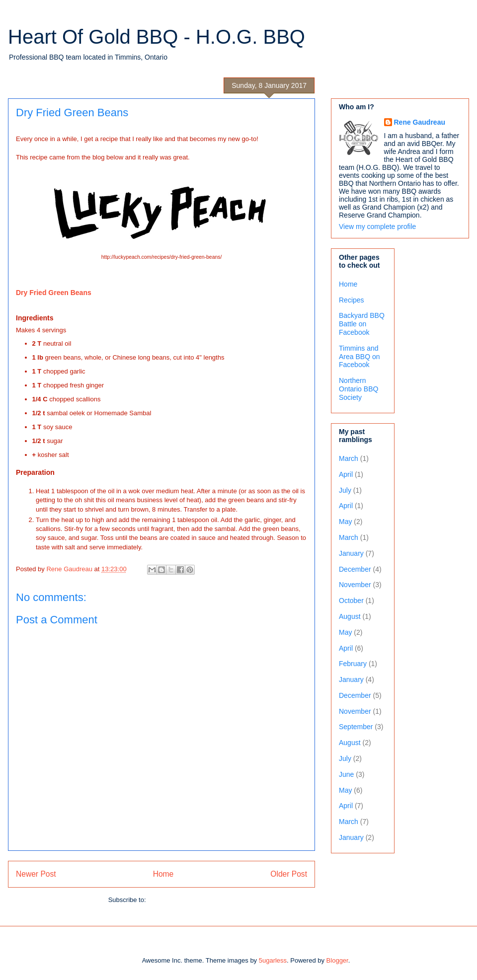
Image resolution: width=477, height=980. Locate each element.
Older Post (289, 874)
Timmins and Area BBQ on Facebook (359, 357)
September (356, 727)
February (353, 664)
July (345, 490)
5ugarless (273, 960)
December (355, 569)
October (351, 601)
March (349, 458)
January (351, 553)
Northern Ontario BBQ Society (358, 389)
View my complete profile (377, 226)
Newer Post (36, 874)
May (345, 522)
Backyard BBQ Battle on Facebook (362, 324)
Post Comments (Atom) (181, 900)
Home (163, 874)
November (355, 585)
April (346, 474)
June (346, 774)
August (350, 616)
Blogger (337, 960)
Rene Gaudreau (420, 122)
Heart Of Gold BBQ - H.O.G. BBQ (157, 37)
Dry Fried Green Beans (54, 293)
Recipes (352, 300)
